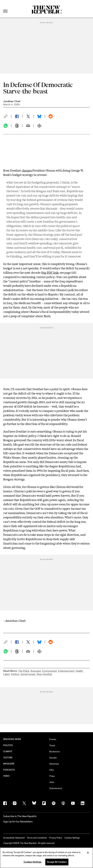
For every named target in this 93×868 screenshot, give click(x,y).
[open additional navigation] (5, 7)
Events (53, 739)
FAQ (51, 770)
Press (52, 776)
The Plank (24, 671)
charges (27, 170)
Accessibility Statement (14, 838)
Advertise (54, 764)
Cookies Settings (72, 838)
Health (79, 671)
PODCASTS (9, 770)
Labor (6, 674)
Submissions (56, 788)
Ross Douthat (44, 674)
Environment (49, 671)
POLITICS (8, 745)
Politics (15, 674)
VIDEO (6, 776)
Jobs (52, 782)
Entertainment (66, 671)
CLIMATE (8, 751)
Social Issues (28, 674)
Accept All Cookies (57, 862)
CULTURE (8, 758)
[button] (7, 116)
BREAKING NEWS (12, 739)
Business (36, 671)
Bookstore (54, 752)
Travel (52, 745)
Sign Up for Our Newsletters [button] (18, 822)
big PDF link (50, 272)
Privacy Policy (56, 838)
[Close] (88, 853)
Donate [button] (53, 758)
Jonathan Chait (12, 101)
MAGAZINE (9, 764)
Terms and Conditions (37, 838)
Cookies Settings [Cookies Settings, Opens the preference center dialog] (33, 862)
